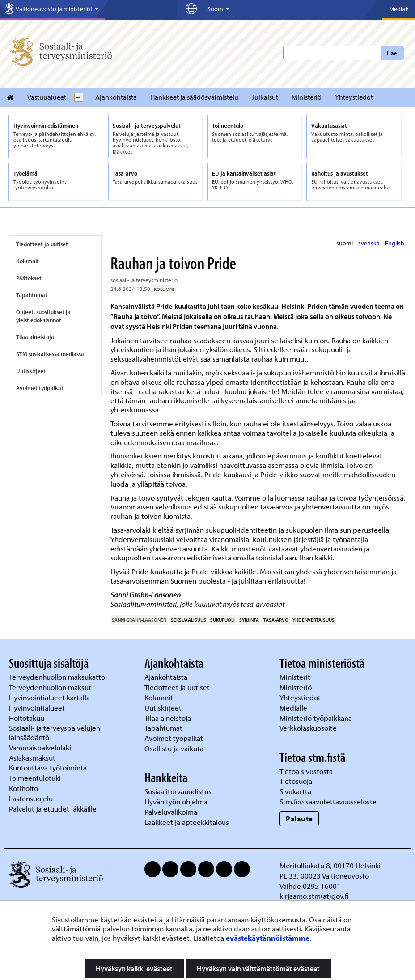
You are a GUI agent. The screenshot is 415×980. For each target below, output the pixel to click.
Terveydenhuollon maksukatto (58, 677)
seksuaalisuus (188, 620)
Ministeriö (307, 97)
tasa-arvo (276, 620)
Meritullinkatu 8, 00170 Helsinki (330, 865)
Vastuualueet (47, 97)
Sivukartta (295, 791)
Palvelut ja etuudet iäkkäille (53, 809)
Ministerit (296, 677)
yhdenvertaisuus (313, 620)
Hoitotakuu (28, 718)
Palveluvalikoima (171, 812)
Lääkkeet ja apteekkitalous (187, 822)
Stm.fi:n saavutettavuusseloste (328, 801)
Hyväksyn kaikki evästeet (134, 968)
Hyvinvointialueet (38, 708)
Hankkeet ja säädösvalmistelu (194, 97)
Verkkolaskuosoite (309, 728)
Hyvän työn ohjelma (176, 801)
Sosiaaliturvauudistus (178, 791)
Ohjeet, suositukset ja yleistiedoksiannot (43, 316)
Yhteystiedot (354, 97)
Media (399, 9)
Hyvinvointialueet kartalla (50, 697)
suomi (345, 243)
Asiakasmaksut (32, 758)
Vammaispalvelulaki (41, 747)
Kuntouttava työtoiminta (48, 768)
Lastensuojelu (32, 798)
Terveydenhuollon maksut (51, 687)
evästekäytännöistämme (268, 938)
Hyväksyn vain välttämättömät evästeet (258, 968)
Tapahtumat (32, 295)
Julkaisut (265, 97)
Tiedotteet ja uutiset (42, 244)
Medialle (294, 708)
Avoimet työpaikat (40, 388)
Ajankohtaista (116, 97)
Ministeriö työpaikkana (317, 718)
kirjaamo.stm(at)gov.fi (314, 896)
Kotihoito (23, 788)
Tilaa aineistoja (35, 337)
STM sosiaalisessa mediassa (50, 354)
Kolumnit (28, 261)
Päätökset (29, 278)
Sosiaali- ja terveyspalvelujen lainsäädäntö (55, 732)
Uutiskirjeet (31, 371)
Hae (392, 53)
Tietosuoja (296, 781)
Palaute (299, 818)
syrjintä (249, 620)
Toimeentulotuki (36, 778)
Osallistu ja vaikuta (174, 748)
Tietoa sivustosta (306, 771)
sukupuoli (222, 620)
